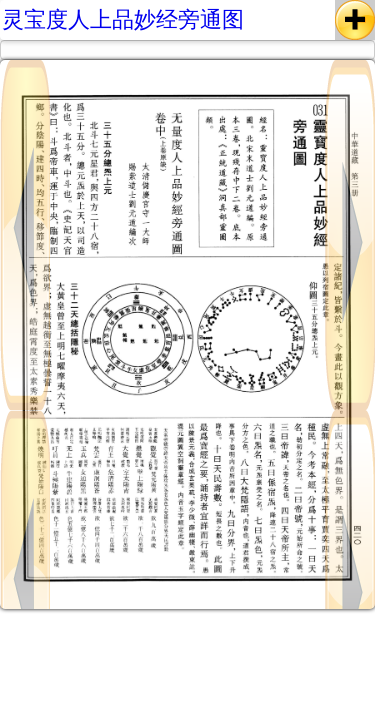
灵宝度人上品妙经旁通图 (123, 19)
